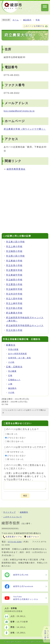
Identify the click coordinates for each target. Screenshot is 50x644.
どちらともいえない (17, 438)
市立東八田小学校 (15, 242)
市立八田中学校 (14, 299)
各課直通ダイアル (14, 537)
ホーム (16, 20)
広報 (10, 376)
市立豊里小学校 (14, 284)
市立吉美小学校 (14, 265)
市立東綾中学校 (14, 275)
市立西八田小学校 (15, 256)
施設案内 (27, 20)
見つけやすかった (16, 452)
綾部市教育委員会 (16, 169)
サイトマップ (9, 512)
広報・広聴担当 (14, 367)
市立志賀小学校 (14, 330)
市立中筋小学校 (14, 308)
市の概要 (12, 371)
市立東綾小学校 (14, 261)
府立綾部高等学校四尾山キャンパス (25, 325)
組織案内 (24, 512)
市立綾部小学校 (14, 280)
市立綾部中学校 (14, 289)
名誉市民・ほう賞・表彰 (20, 358)
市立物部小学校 (14, 251)
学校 (38, 20)
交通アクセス (33, 537)
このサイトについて (13, 517)
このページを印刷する (34, 26)
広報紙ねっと (14, 380)
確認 (25, 496)
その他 (11, 362)
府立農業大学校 (25, 129)
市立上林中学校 (14, 303)
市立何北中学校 (14, 294)
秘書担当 (11, 345)
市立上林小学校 (14, 246)
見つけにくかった (16, 459)
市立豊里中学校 (14, 270)
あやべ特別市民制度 (17, 354)
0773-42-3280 (15, 542)
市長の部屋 (13, 349)
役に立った (12, 434)
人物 (10, 384)
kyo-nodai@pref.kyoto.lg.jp (19, 111)
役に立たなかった (16, 441)
